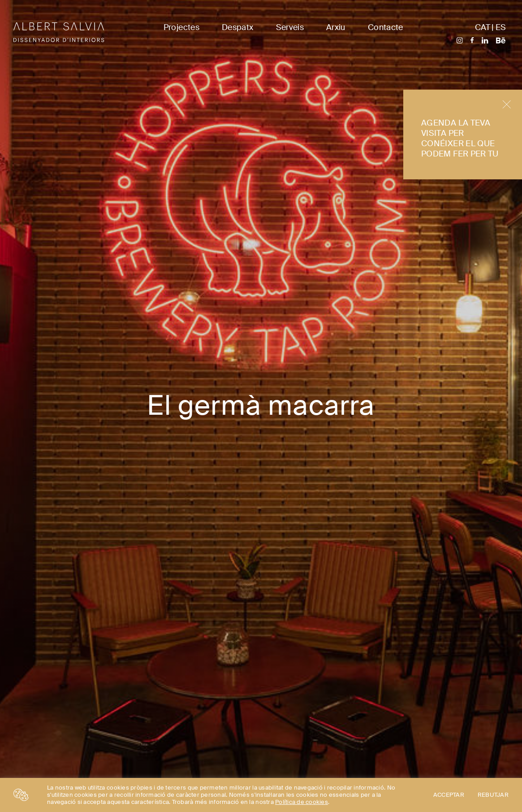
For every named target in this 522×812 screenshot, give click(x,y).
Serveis (290, 28)
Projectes (181, 28)
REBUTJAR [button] (493, 795)
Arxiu (336, 28)
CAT (483, 27)
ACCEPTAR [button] (449, 795)
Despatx (238, 28)
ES (501, 27)
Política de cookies (302, 802)
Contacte (386, 28)
